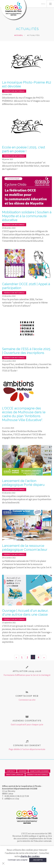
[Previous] (16, 657)
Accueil (19, 35)
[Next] (44, 657)
